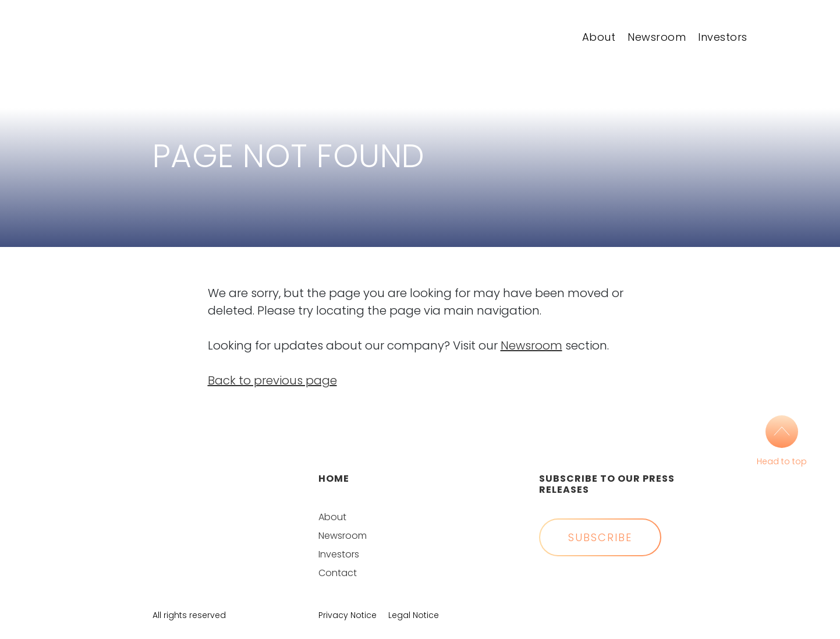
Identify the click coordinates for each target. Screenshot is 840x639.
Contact (338, 573)
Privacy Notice (348, 615)
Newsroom (657, 37)
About (599, 37)
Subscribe (600, 537)
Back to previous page (272, 380)
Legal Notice (414, 615)
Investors (723, 37)
